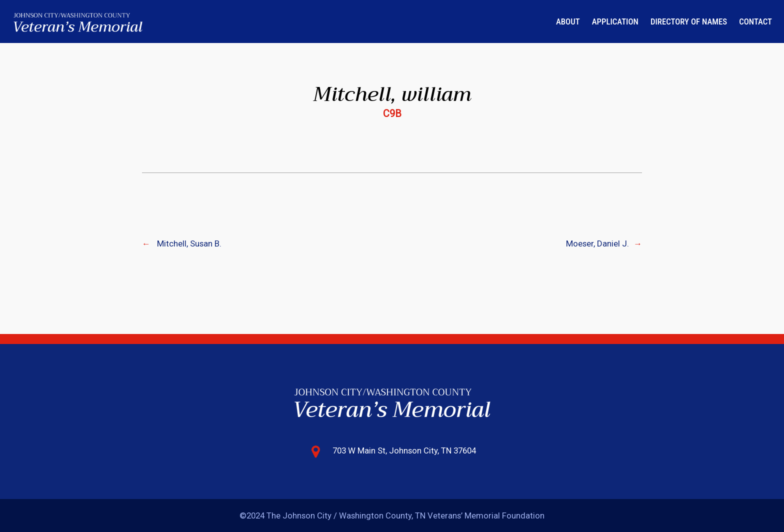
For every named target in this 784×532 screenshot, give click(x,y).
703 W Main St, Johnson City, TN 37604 (404, 450)
